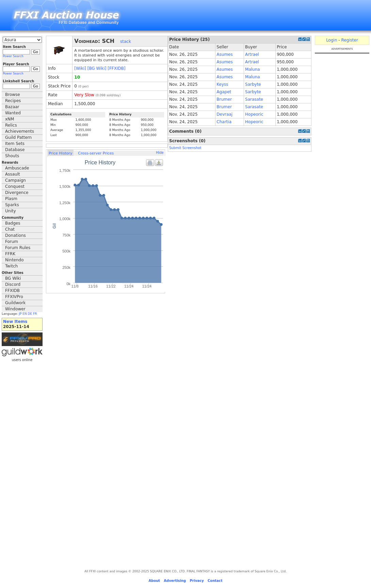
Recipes (13, 101)
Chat (10, 229)
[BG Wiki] (97, 68)
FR (35, 314)
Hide (160, 153)
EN (25, 314)
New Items (15, 322)
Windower (15, 309)
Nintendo (14, 260)
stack (126, 42)
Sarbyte (253, 84)
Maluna (253, 69)
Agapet (224, 92)
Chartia (224, 122)
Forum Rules (18, 248)
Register (349, 40)
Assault (13, 174)
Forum (12, 242)
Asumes (224, 54)
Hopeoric (254, 114)
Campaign (15, 180)
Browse (13, 95)
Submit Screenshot (185, 148)
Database (15, 150)
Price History (60, 153)
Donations (15, 235)
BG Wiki (13, 278)
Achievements (20, 131)
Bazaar (12, 107)
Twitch (11, 266)
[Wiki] (80, 68)
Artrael (252, 54)
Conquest (15, 186)
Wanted (13, 113)
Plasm (11, 199)
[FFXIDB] (116, 68)
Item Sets (15, 144)
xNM (10, 119)
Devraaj (224, 114)
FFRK (10, 254)
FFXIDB (12, 291)
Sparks (12, 205)
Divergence (17, 193)
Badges (13, 223)
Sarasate (254, 99)
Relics (11, 125)
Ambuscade (17, 168)
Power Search (13, 56)
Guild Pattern (18, 137)
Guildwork (15, 303)
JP (20, 314)
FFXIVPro (14, 297)
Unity (11, 211)
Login (332, 40)
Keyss (222, 84)
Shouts (12, 156)
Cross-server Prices (96, 153)
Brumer (224, 99)
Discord (13, 284)
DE (30, 314)
